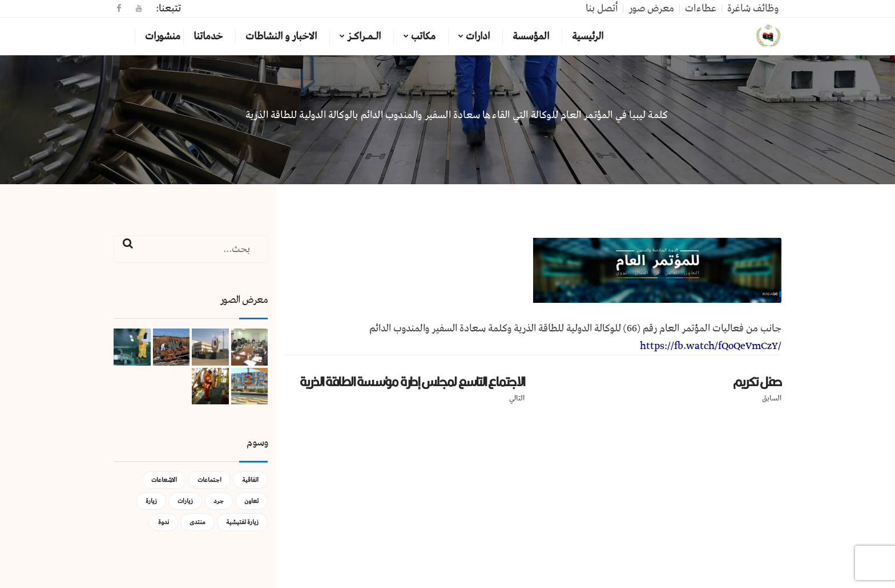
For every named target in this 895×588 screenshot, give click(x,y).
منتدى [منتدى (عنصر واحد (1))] (197, 522)
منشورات (163, 37)
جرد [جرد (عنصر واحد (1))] (219, 501)
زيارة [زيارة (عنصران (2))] (151, 501)
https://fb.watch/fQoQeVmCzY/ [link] (711, 346)
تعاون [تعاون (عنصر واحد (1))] (251, 501)
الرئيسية (588, 37)
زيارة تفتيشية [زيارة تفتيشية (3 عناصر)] (242, 522)
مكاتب (423, 37)
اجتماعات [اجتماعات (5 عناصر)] (209, 480)
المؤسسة (531, 37)
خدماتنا (208, 37)
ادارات (478, 37)
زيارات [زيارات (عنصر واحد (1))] (185, 501)
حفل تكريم (757, 382)
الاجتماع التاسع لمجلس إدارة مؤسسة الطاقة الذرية (412, 382)
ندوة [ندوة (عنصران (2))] (164, 522)
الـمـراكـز (364, 37)
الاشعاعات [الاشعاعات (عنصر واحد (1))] (164, 480)
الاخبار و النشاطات (281, 37)
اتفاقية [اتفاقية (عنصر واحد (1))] (250, 480)
